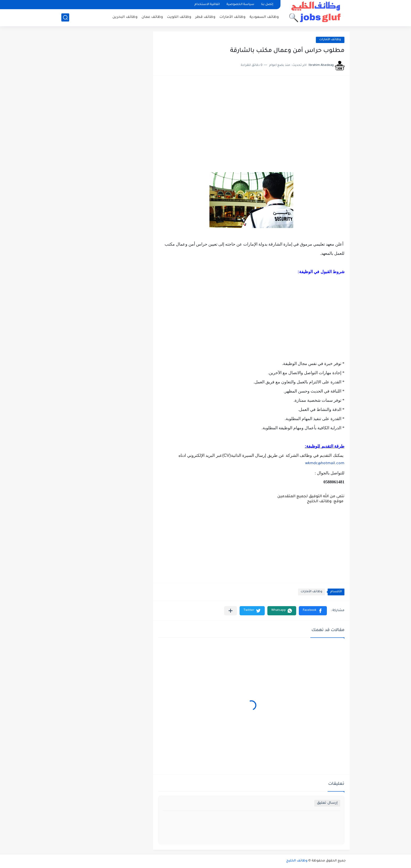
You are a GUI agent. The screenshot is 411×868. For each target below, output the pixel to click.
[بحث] (65, 17)
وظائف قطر (205, 17)
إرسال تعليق (327, 803)
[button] (313, 611)
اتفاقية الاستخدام (207, 5)
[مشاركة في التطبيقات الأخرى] (231, 611)
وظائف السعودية (264, 17)
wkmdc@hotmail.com (325, 464)
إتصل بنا (267, 5)
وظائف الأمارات (232, 17)
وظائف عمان (152, 17)
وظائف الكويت (179, 17)
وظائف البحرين (125, 17)
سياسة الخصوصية (240, 5)
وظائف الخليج (297, 861)
